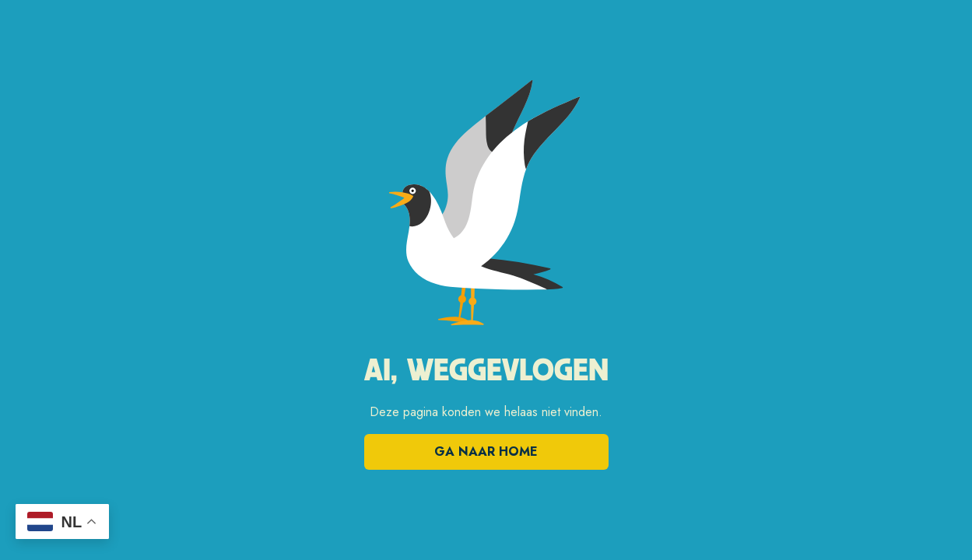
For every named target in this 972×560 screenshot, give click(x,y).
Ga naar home (486, 451)
